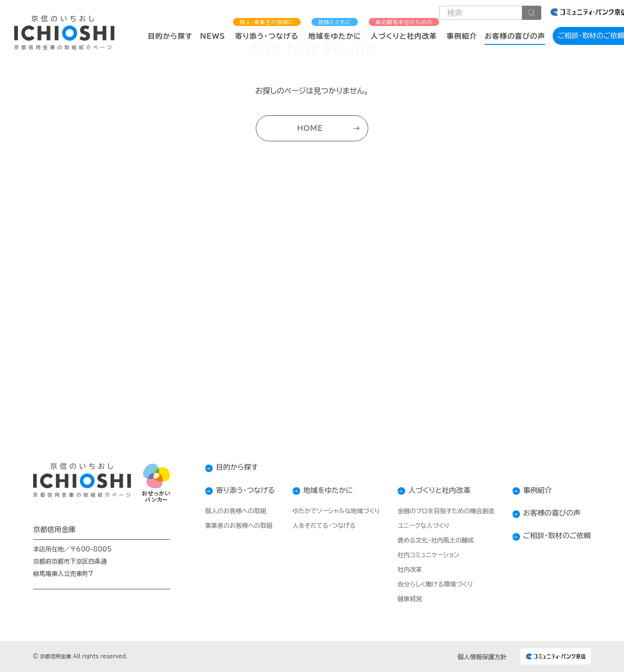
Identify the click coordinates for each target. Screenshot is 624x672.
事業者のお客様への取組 (230, 526)
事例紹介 (462, 36)
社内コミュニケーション (424, 555)
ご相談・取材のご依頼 (555, 535)
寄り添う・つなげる (267, 29)
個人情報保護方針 (482, 657)
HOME (310, 129)
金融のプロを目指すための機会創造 (442, 511)
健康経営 (406, 599)
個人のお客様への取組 (227, 511)
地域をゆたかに (335, 29)
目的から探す (170, 36)
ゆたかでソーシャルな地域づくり (331, 511)
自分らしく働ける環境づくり (431, 584)
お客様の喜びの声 (515, 36)
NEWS (212, 36)
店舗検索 (435, 352)
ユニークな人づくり (419, 526)
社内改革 (406, 570)
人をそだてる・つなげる (319, 526)
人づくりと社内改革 (404, 29)
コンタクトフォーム (189, 352)
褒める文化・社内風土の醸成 (432, 540)
